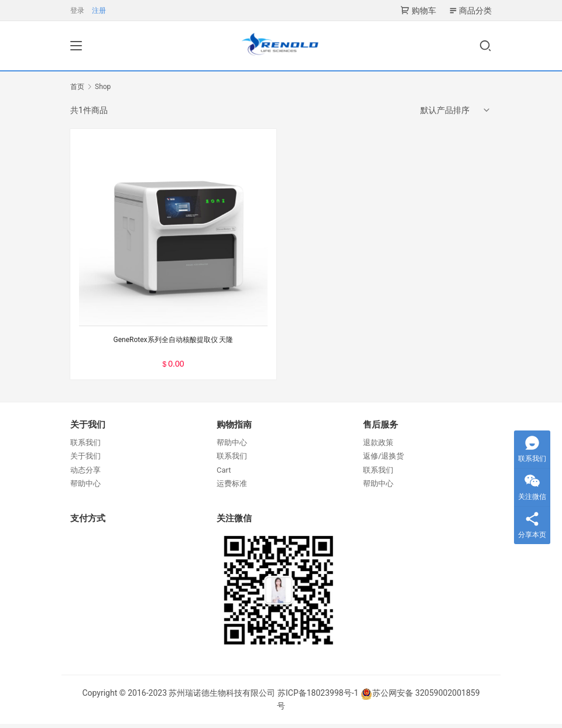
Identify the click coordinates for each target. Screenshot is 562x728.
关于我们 (85, 461)
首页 (77, 91)
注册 (99, 11)
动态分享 (85, 474)
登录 (77, 11)
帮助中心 (85, 488)
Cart (224, 474)
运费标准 (232, 488)
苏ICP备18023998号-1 (318, 698)
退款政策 (378, 447)
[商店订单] (456, 115)
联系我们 (85, 447)
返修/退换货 (383, 461)
